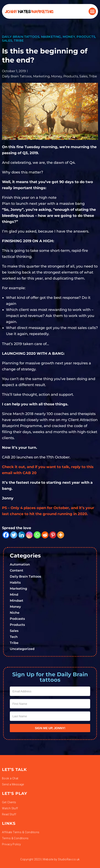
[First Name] (50, 704)
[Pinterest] (53, 535)
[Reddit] (45, 535)
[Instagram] (29, 535)
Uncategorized (22, 649)
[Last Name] (50, 716)
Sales (7, 40)
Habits (15, 583)
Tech (14, 637)
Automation (20, 564)
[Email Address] (50, 691)
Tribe (19, 40)
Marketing (51, 37)
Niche (15, 613)
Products (86, 37)
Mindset (17, 601)
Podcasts (17, 619)
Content (17, 570)
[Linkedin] (22, 535)
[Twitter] (14, 535)
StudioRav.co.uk (69, 859)
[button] (92, 11)
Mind (14, 595)
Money (69, 37)
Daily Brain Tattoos (21, 37)
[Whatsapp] (37, 535)
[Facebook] (6, 535)
